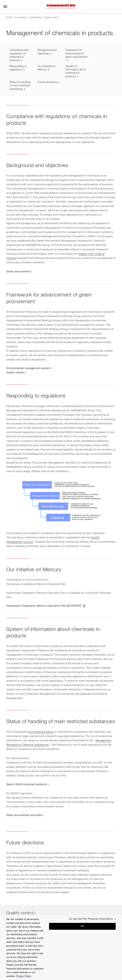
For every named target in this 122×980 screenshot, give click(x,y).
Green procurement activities (24, 815)
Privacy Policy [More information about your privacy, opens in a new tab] (24, 976)
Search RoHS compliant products (27, 785)
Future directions (47, 82)
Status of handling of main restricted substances (20, 86)
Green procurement (18, 272)
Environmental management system (28, 368)
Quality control (51, 18)
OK (82, 926)
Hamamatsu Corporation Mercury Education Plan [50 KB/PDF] (44, 606)
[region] (61, 947)
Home (9, 18)
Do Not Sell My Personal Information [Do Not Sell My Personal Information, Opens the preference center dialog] (91, 919)
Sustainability (35, 18)
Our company (20, 18)
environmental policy (41, 732)
